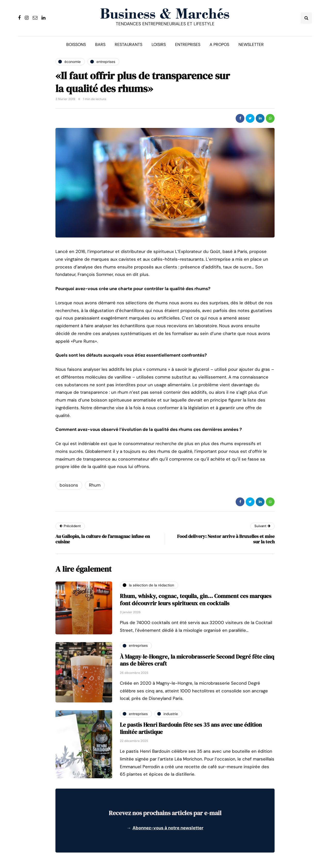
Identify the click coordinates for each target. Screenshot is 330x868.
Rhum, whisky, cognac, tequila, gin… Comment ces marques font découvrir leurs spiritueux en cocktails (196, 600)
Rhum (95, 485)
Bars (100, 44)
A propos (219, 44)
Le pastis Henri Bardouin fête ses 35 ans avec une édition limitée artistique (191, 728)
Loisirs (159, 44)
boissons (69, 485)
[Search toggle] (306, 18)
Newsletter (251, 44)
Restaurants (129, 44)
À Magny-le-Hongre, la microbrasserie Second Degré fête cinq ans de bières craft (197, 660)
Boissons (76, 44)
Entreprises (188, 44)
